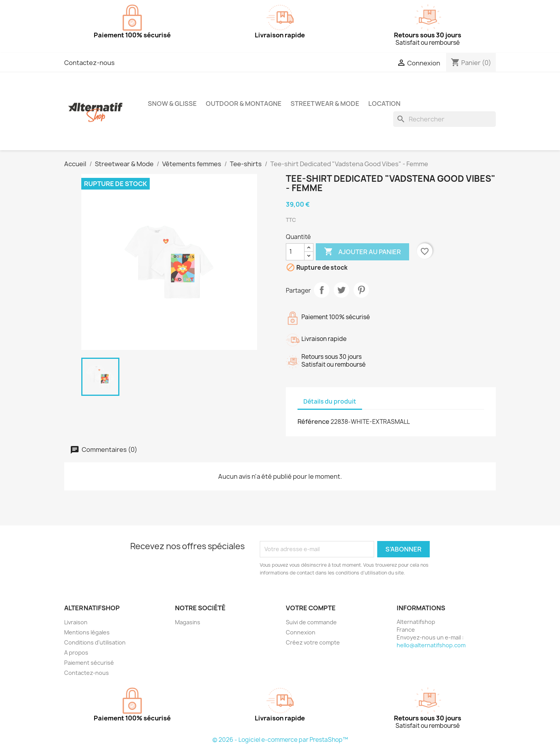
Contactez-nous (89, 63)
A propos (76, 653)
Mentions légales (87, 632)
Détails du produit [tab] (330, 401)
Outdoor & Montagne (244, 104)
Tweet (341, 290)
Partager (322, 290)
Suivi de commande (311, 622)
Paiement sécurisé (89, 663)
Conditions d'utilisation (95, 642)
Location (384, 104)
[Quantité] (295, 252)
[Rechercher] (444, 119)
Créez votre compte (313, 642)
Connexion (301, 632)
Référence (313, 422)
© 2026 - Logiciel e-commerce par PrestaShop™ (280, 740)
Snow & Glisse (172, 104)
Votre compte (311, 608)
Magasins (188, 622)
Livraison (76, 622)
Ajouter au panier (362, 252)
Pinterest (361, 290)
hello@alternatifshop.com (431, 645)
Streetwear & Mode (325, 104)
